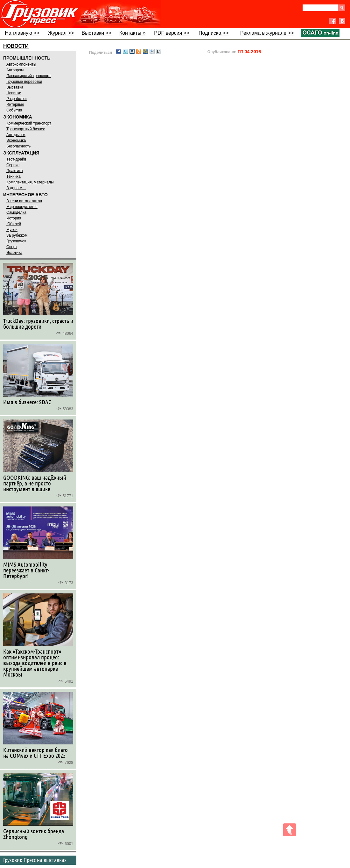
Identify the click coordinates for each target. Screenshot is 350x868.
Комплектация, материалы (30, 182)
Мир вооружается (22, 207)
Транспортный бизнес (26, 129)
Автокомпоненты (21, 64)
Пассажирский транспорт (29, 76)
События (14, 110)
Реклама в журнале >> (267, 33)
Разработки (17, 99)
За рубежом (17, 235)
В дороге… (16, 188)
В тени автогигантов (24, 201)
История (14, 218)
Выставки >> (97, 33)
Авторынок (16, 135)
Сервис (13, 165)
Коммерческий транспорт (29, 123)
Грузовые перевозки (24, 82)
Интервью (15, 104)
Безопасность (19, 146)
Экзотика (14, 253)
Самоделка (16, 212)
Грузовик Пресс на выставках (35, 860)
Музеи (12, 230)
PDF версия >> (172, 33)
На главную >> (22, 33)
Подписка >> (213, 33)
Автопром (15, 70)
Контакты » (132, 33)
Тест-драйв (16, 159)
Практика (15, 171)
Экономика (16, 140)
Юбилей (14, 224)
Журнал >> (61, 33)
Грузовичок (16, 241)
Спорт (12, 247)
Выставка (15, 87)
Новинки (14, 93)
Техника (14, 176)
